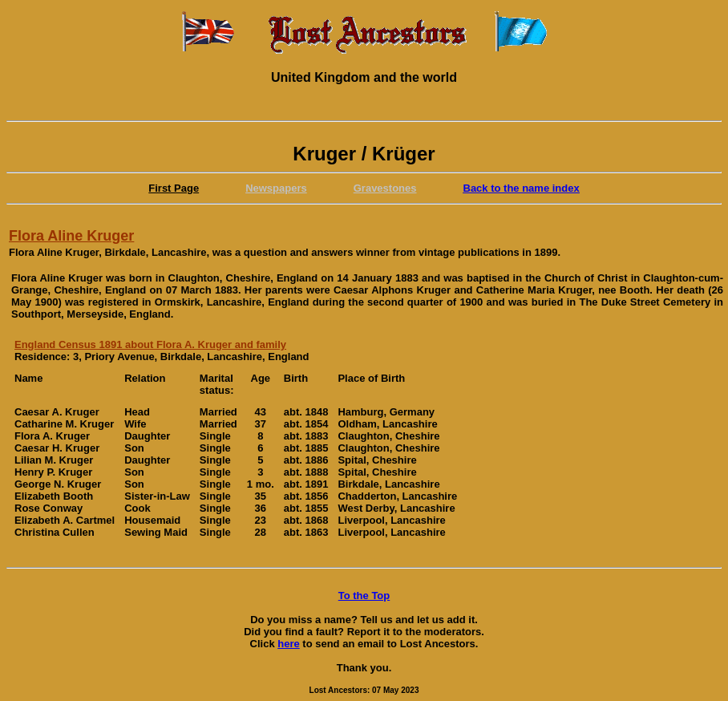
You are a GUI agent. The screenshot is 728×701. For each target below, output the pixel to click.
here (288, 644)
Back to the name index (522, 188)
